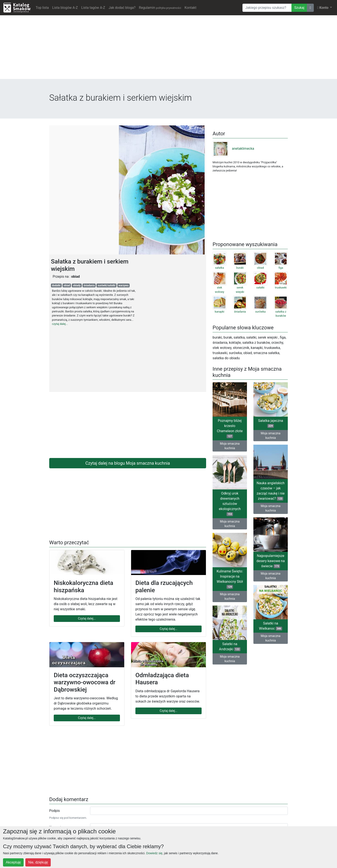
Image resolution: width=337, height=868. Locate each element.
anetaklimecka (233, 149)
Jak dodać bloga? (122, 8)
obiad (67, 285)
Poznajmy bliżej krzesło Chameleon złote (230, 428)
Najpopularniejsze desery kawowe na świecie (270, 561)
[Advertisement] (168, 49)
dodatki (56, 285)
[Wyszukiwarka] (267, 8)
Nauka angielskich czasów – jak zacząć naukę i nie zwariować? (271, 491)
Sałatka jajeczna (271, 423)
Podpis (54, 811)
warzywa (123, 285)
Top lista (42, 8)
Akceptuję (13, 862)
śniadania (89, 285)
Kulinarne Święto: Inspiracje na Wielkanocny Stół (230, 579)
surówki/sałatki (106, 285)
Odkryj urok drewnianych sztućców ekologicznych (230, 504)
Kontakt (191, 8)
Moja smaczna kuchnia (230, 446)
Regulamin (160, 8)
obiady (77, 285)
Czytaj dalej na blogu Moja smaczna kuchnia (128, 463)
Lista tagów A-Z (93, 8)
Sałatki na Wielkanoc (271, 626)
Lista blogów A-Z (65, 8)
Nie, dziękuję (38, 862)
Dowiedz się (154, 853)
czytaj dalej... (60, 324)
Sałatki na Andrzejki (230, 647)
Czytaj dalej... (87, 618)
